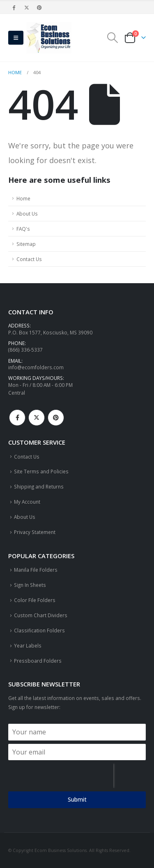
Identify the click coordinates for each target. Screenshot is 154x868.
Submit (77, 799)
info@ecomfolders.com (36, 367)
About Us (27, 214)
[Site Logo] (49, 38)
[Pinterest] (40, 7)
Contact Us (29, 259)
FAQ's (23, 229)
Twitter (37, 418)
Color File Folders (35, 600)
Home (23, 198)
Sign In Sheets (30, 585)
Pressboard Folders (38, 661)
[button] (16, 38)
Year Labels (28, 645)
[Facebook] (14, 7)
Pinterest (56, 418)
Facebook (17, 418)
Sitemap (26, 244)
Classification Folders (39, 630)
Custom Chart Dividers (41, 615)
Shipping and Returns (39, 486)
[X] (27, 7)
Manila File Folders (36, 570)
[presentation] (61, 776)
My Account (27, 502)
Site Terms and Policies (41, 471)
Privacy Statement (35, 532)
